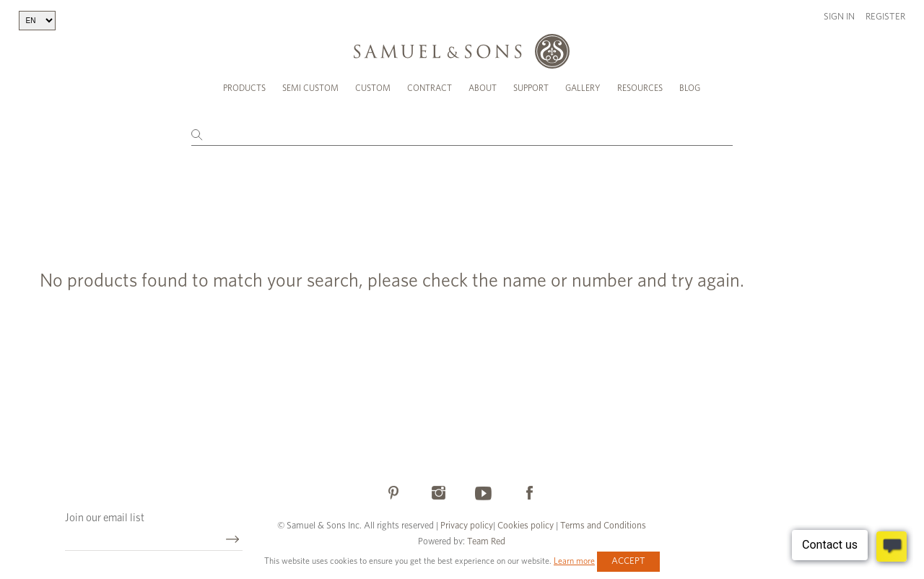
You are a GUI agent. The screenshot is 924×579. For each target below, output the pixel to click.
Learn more (574, 561)
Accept (628, 561)
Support (531, 88)
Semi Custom (310, 88)
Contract (430, 88)
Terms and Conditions (602, 526)
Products (244, 88)
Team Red (486, 542)
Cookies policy (526, 526)
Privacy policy (467, 526)
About (483, 88)
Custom (373, 88)
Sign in (839, 17)
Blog (690, 88)
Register (885, 17)
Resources (640, 88)
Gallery (583, 88)
